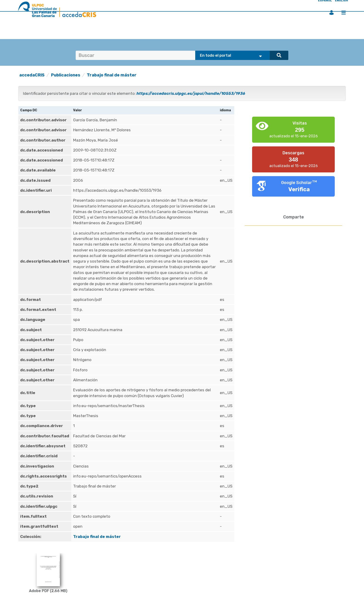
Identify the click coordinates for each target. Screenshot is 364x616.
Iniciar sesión (331, 13)
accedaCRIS (32, 75)
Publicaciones (66, 75)
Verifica (299, 189)
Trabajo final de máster (112, 75)
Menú (344, 13)
